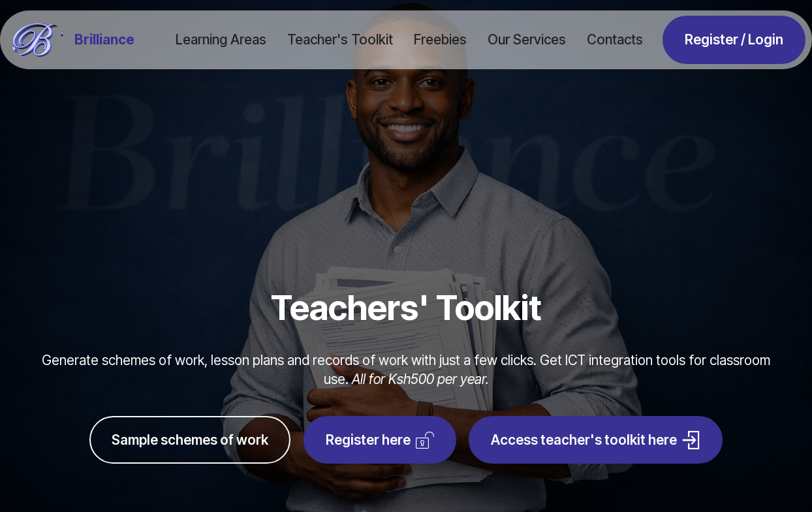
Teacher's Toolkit (340, 40)
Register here (380, 440)
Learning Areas (221, 40)
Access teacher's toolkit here (596, 440)
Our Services (527, 40)
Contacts (615, 40)
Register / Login (734, 40)
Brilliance (104, 40)
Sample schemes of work (190, 440)
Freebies (440, 40)
